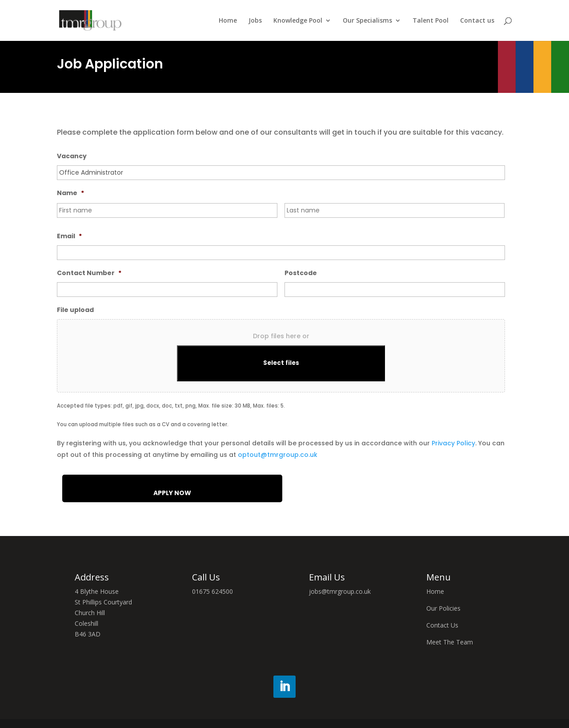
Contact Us (442, 625)
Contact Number (89, 273)
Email (69, 236)
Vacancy (72, 156)
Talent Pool (431, 21)
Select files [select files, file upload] (281, 363)
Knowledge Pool (298, 21)
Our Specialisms (367, 21)
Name (70, 193)
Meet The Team (450, 642)
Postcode (301, 273)
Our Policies (443, 608)
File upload (75, 310)
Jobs (255, 21)
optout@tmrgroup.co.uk (278, 455)
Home (228, 21)
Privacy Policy (453, 443)
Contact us (477, 21)
